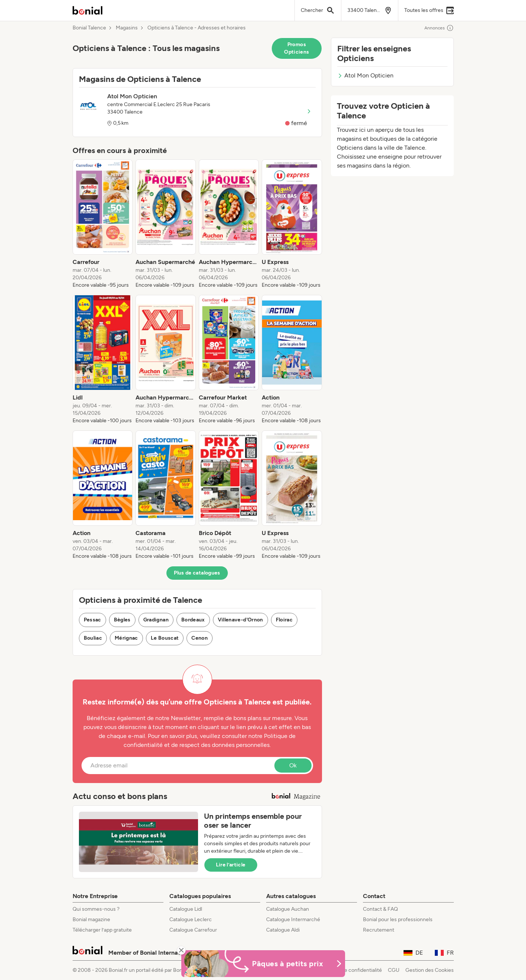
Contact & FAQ (380, 909)
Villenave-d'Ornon (240, 620)
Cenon (200, 638)
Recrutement (379, 930)
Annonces (439, 28)
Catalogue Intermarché (293, 919)
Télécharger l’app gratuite (102, 930)
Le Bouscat (165, 638)
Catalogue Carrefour (193, 930)
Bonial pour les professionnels (398, 919)
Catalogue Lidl (186, 909)
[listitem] (103, 224)
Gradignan (156, 620)
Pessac (93, 620)
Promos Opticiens (297, 48)
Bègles (122, 620)
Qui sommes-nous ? (96, 909)
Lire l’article (231, 865)
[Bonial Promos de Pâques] (263, 964)
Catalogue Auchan (288, 909)
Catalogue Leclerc (191, 919)
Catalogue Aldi (283, 930)
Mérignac (126, 638)
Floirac (284, 620)
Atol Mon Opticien (365, 75)
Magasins (127, 28)
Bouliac (93, 638)
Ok (293, 765)
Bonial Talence (89, 28)
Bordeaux (193, 620)
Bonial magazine (91, 919)
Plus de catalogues (197, 573)
